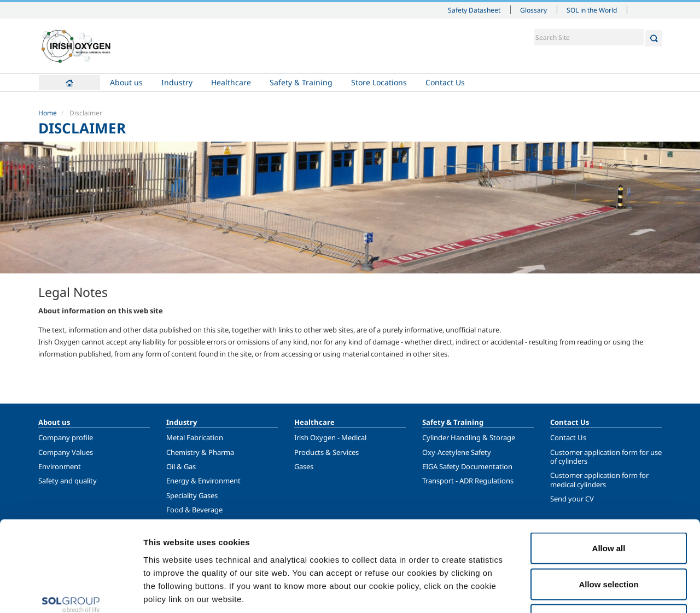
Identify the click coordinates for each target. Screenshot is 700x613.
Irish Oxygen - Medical (330, 437)
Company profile (66, 437)
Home (69, 83)
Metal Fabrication (195, 437)
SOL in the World (592, 10)
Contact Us (445, 82)
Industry (177, 82)
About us (126, 82)
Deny (609, 541)
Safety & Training (301, 82)
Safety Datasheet (474, 10)
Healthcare (231, 82)
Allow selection (608, 506)
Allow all (609, 469)
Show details (568, 591)
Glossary (533, 10)
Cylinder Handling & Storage (469, 437)
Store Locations (379, 82)
